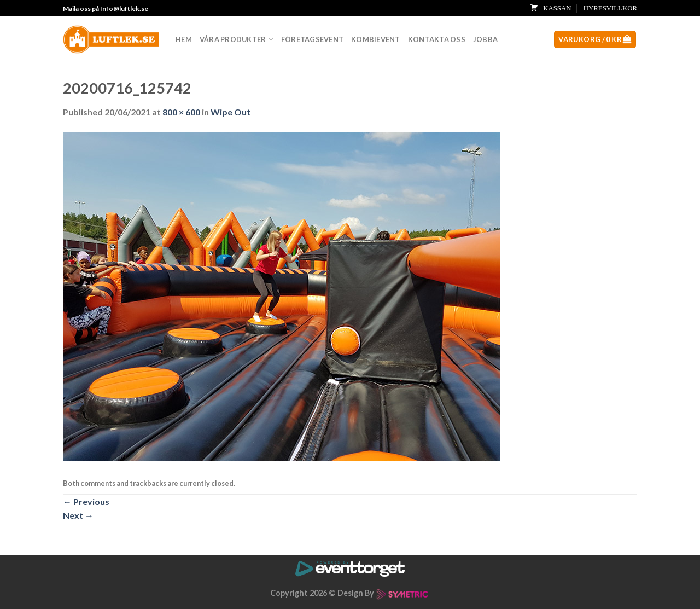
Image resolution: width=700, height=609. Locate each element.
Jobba (485, 39)
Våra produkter (237, 39)
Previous (86, 501)
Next (78, 515)
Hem (184, 39)
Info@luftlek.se (124, 8)
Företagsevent (312, 39)
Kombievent (376, 39)
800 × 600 (181, 112)
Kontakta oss (437, 39)
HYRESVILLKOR (610, 8)
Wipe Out (231, 112)
